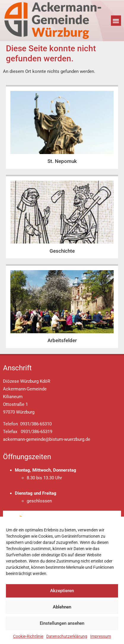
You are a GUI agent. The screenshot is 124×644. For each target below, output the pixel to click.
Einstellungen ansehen (62, 623)
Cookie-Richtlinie (28, 636)
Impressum (101, 636)
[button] (116, 21)
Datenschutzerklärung (67, 636)
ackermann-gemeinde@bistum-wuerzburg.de (47, 439)
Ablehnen (62, 607)
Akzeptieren (62, 591)
